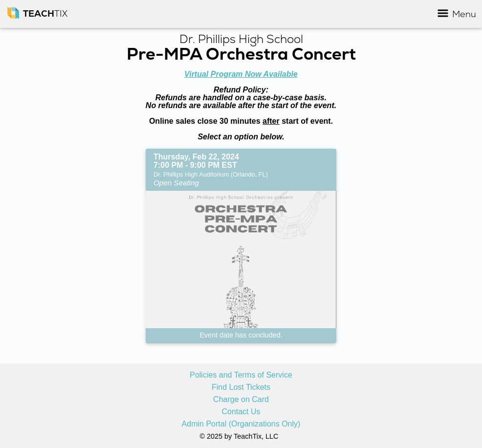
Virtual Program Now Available (241, 74)
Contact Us (241, 412)
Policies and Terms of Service (241, 375)
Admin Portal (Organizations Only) (241, 424)
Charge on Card (241, 400)
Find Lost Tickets (241, 387)
